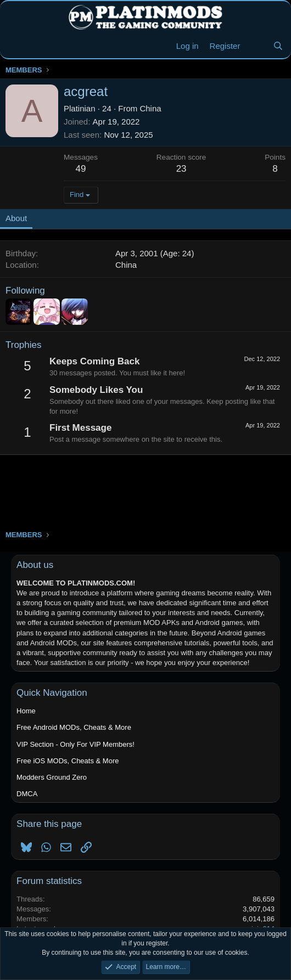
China (150, 108)
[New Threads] (256, 46)
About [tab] (16, 218)
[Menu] (15, 46)
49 (81, 169)
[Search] (278, 46)
